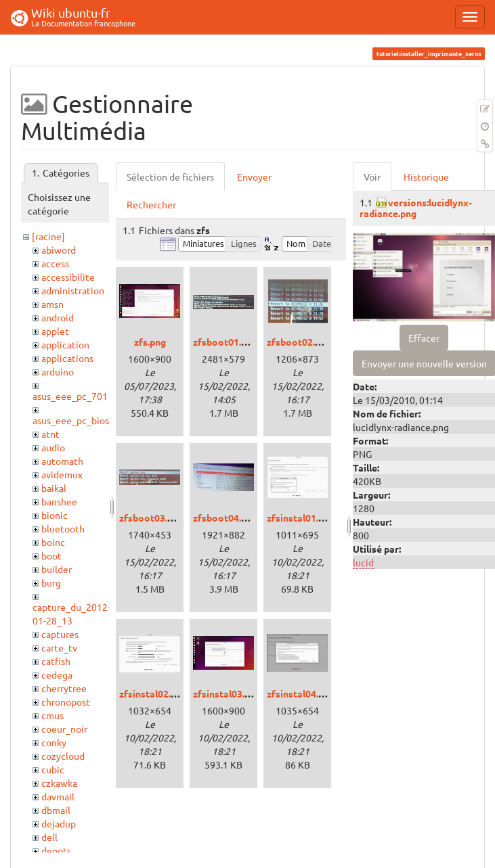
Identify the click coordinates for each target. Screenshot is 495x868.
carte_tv (59, 647)
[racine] (48, 236)
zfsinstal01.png (301, 518)
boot (51, 555)
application (65, 344)
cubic (53, 769)
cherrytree (64, 688)
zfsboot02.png (299, 342)
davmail (58, 796)
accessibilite (68, 277)
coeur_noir (64, 729)
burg (51, 583)
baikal (54, 488)
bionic (55, 515)
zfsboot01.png (225, 342)
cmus (52, 715)
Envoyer (254, 177)
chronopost (66, 702)
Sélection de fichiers (170, 177)
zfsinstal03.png (227, 693)
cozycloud (63, 756)
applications (67, 358)
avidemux (62, 474)
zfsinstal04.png (301, 693)
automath (62, 461)
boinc (53, 542)
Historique (426, 177)
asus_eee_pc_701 (70, 396)
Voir (372, 177)
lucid (363, 562)
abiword (59, 250)
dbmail (56, 810)
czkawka (59, 783)
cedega (57, 675)
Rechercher (151, 204)
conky (54, 742)
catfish (56, 661)
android (58, 317)
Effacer (424, 338)
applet (55, 331)
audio (53, 447)
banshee (59, 501)
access (55, 263)
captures (60, 634)
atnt (50, 434)
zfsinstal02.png (153, 693)
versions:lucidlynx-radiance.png (416, 207)
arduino (58, 371)
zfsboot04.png (225, 518)
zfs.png (150, 342)
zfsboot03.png (151, 518)
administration (73, 290)
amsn (52, 304)
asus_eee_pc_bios (71, 420)
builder (57, 569)
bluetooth (63, 528)
